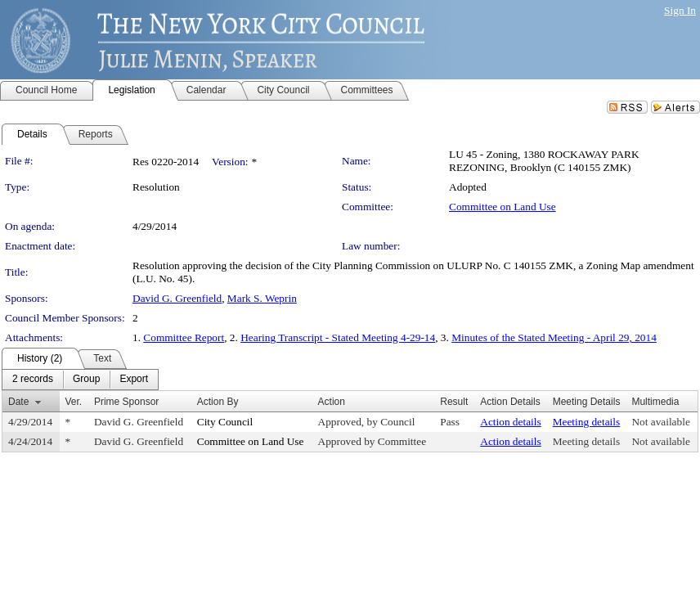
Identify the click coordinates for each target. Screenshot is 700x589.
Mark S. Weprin (262, 298)
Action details (510, 422)
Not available (660, 422)
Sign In (680, 10)
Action (332, 402)
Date (18, 402)
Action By (218, 402)
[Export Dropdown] (134, 380)
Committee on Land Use (503, 207)
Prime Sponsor (126, 402)
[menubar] (80, 380)
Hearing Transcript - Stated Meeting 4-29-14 (338, 337)
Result (454, 402)
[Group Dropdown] (86, 380)
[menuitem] (33, 380)
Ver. (74, 402)
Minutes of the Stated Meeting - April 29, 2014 (554, 337)
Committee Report (184, 337)
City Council (225, 422)
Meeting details (587, 422)
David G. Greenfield (177, 298)
